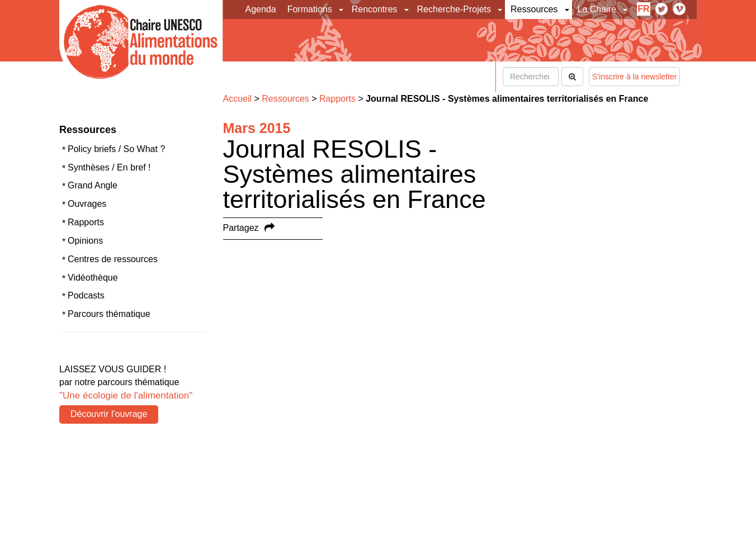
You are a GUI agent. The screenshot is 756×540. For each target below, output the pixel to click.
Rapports (86, 222)
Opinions (85, 241)
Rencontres (375, 9)
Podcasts (86, 295)
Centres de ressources (113, 259)
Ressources (534, 9)
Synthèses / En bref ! (109, 167)
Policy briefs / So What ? (116, 149)
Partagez (241, 228)
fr (643, 9)
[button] (342, 10)
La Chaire (597, 9)
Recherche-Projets (454, 9)
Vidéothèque (93, 278)
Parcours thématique (109, 314)
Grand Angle (93, 185)
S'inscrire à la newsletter (634, 77)
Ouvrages (87, 204)
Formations (310, 9)
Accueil (238, 99)
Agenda (261, 9)
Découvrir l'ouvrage (109, 414)
